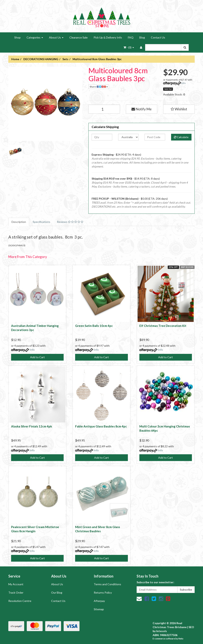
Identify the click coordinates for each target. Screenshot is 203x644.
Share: (99, 87)
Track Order (16, 592)
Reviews (70, 222)
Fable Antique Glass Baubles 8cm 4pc (101, 426)
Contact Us (158, 37)
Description (19, 222)
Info (183, 83)
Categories (35, 37)
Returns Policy (103, 592)
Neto (181, 639)
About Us (56, 37)
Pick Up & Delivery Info (108, 37)
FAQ (131, 37)
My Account (16, 584)
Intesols (162, 631)
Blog (142, 37)
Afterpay (99, 601)
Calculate (181, 137)
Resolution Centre (20, 601)
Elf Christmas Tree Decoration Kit (163, 326)
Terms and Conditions (107, 584)
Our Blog (57, 592)
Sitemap (99, 609)
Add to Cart (37, 357)
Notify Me (142, 109)
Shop (17, 37)
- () (129, 47)
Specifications (41, 222)
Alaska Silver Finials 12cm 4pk (32, 426)
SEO (191, 627)
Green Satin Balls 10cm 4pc (94, 326)
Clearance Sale (79, 37)
